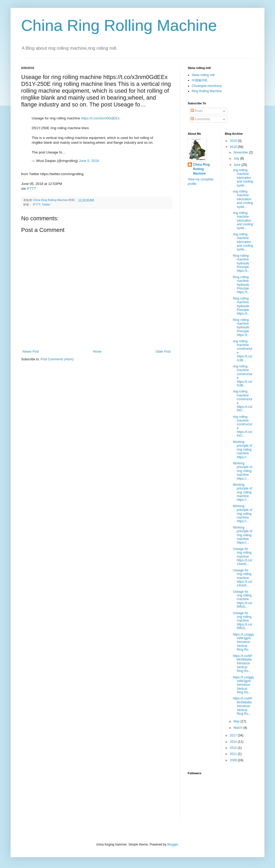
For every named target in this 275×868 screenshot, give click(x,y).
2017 (234, 735)
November (241, 152)
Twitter (46, 204)
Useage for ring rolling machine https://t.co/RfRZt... (242, 599)
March (238, 728)
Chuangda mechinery (207, 86)
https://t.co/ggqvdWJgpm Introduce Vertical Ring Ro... (243, 642)
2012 (234, 748)
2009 (234, 760)
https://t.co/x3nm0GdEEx (100, 118)
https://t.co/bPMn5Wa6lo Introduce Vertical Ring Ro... (242, 664)
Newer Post (31, 352)
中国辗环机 (200, 80)
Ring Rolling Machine (207, 91)
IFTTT (31, 188)
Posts (197, 111)
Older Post (163, 352)
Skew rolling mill (203, 75)
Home (97, 352)
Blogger (173, 844)
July (237, 158)
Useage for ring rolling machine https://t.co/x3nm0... (242, 557)
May (237, 721)
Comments (200, 119)
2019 (234, 141)
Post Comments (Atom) (57, 359)
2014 (234, 742)
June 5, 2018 (89, 161)
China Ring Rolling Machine (119, 25)
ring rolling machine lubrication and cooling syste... (243, 178)
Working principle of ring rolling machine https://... (242, 450)
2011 (234, 754)
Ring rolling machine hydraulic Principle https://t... (241, 263)
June (237, 165)
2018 (234, 147)
